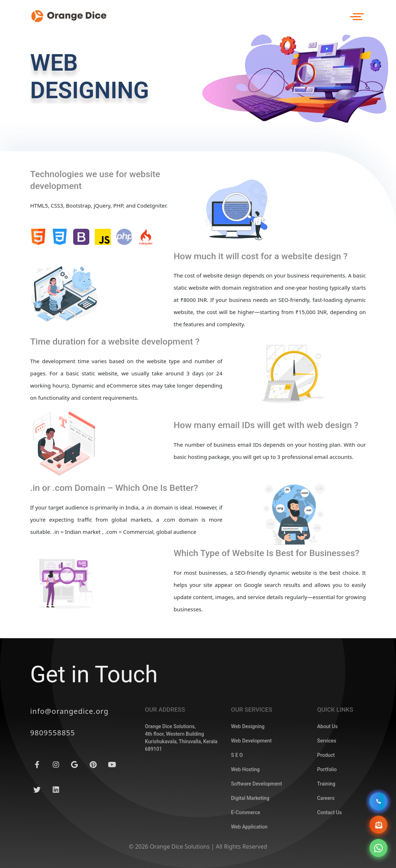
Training (326, 815)
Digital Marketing (250, 829)
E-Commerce (246, 843)
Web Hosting (245, 800)
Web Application (249, 858)
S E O (237, 786)
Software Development (256, 815)
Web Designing (248, 757)
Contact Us (329, 843)
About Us (327, 757)
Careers (326, 829)
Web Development (251, 772)
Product (326, 786)
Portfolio (327, 800)
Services (327, 772)
